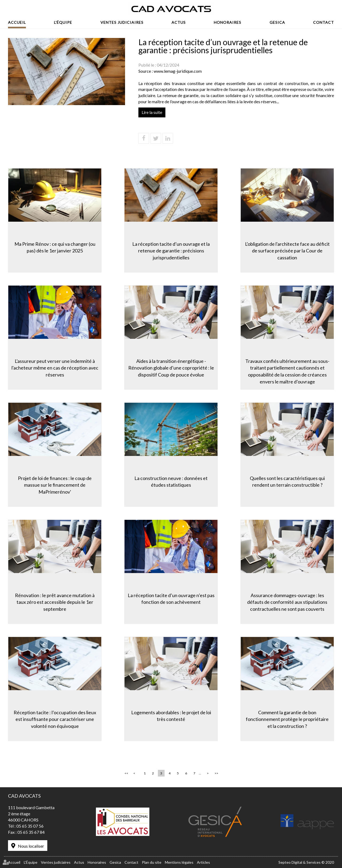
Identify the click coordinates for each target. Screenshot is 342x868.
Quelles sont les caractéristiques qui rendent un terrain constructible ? (287, 482)
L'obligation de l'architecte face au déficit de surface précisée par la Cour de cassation (287, 251)
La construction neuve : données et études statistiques (171, 482)
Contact (324, 22)
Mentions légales (179, 862)
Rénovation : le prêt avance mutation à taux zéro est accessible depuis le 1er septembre (55, 602)
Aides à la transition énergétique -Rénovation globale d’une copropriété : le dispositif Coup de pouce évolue (171, 368)
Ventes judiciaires (122, 22)
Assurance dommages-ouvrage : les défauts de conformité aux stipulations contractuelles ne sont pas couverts (287, 602)
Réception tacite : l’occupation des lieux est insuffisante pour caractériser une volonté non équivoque (55, 719)
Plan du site (152, 862)
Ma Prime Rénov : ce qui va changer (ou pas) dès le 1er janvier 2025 (55, 247)
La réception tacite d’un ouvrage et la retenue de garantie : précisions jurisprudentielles (171, 251)
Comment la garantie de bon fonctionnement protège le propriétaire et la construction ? (287, 719)
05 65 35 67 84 (31, 832)
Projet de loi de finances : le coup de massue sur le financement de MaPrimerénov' (55, 485)
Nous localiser (31, 846)
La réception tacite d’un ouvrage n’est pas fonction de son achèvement (171, 599)
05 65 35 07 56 (30, 826)
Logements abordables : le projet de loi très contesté (171, 716)
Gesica (277, 22)
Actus (179, 22)
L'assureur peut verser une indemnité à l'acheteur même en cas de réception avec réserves (55, 368)
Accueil (17, 22)
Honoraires (228, 22)
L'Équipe (63, 22)
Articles (203, 862)
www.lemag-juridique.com (178, 71)
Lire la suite (152, 112)
